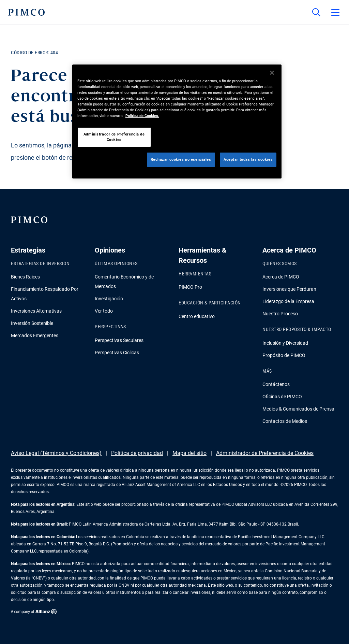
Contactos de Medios (285, 421)
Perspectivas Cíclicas (117, 353)
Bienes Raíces (25, 277)
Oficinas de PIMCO (282, 397)
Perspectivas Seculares (119, 340)
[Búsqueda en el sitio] (316, 12)
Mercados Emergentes (35, 335)
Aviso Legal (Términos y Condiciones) (56, 453)
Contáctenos (276, 384)
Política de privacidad (137, 453)
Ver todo (104, 311)
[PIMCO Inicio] (26, 12)
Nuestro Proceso (280, 314)
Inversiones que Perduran (289, 289)
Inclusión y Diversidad (285, 343)
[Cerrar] (272, 73)
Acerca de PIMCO (281, 277)
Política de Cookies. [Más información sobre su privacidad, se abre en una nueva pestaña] (142, 116)
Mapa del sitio (189, 453)
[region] (177, 121)
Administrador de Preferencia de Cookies (265, 453)
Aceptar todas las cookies (248, 159)
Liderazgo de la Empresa (288, 301)
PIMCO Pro (190, 287)
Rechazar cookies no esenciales (181, 159)
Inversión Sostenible (32, 323)
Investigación (109, 299)
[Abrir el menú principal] (335, 12)
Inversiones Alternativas (36, 311)
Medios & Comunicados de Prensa (298, 409)
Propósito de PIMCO (284, 355)
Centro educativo (197, 316)
